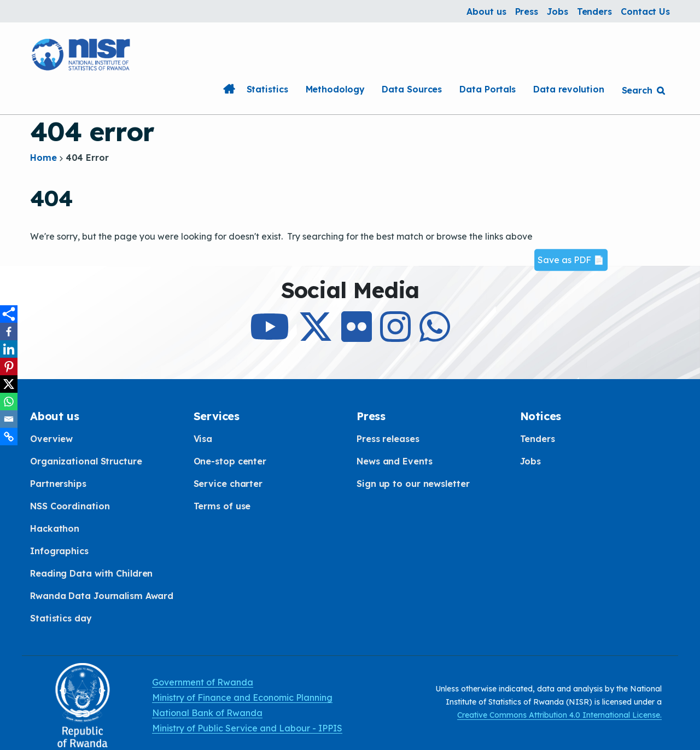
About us (486, 11)
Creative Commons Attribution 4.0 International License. (559, 715)
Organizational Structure (86, 461)
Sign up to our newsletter (413, 484)
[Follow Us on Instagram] (395, 336)
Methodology (335, 89)
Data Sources (412, 89)
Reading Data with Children (91, 573)
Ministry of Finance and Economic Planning (242, 697)
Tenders (594, 11)
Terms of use (222, 506)
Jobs (558, 11)
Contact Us (645, 11)
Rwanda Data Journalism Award (102, 596)
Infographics (59, 551)
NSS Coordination (70, 506)
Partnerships (58, 484)
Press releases (388, 439)
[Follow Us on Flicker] (357, 336)
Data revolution (569, 89)
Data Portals (488, 89)
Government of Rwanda (203, 682)
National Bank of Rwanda (207, 713)
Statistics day (61, 618)
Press (527, 11)
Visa (203, 439)
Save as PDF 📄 (571, 260)
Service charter (228, 484)
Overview (51, 439)
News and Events (395, 461)
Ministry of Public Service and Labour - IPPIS (247, 728)
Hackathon (55, 528)
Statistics (267, 89)
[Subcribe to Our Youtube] (270, 336)
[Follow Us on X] (316, 336)
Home (229, 89)
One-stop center (230, 461)
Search (637, 90)
